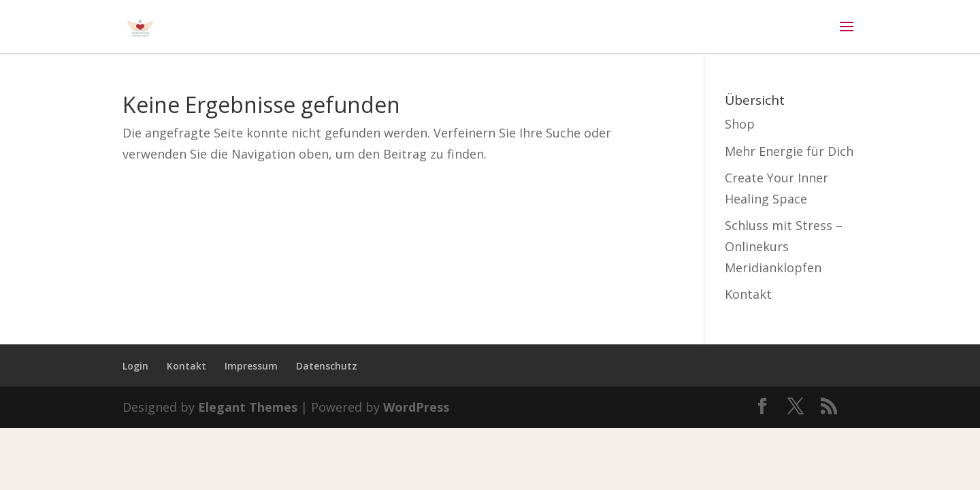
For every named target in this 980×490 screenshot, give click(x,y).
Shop (740, 124)
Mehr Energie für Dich (789, 151)
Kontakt (748, 294)
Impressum (251, 366)
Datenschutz (327, 366)
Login (135, 366)
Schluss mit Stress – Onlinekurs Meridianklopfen (784, 246)
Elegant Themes (248, 407)
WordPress (416, 407)
